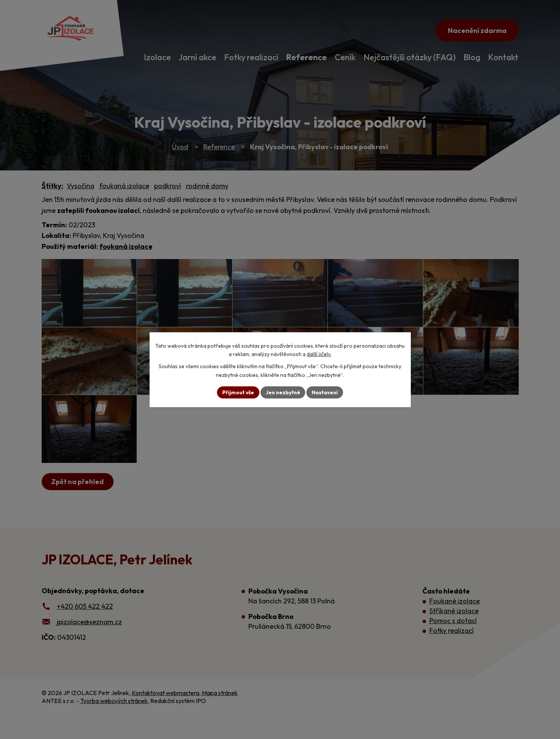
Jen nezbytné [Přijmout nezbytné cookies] (283, 392)
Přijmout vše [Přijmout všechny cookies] (237, 392)
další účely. (319, 354)
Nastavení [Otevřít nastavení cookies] (326, 392)
